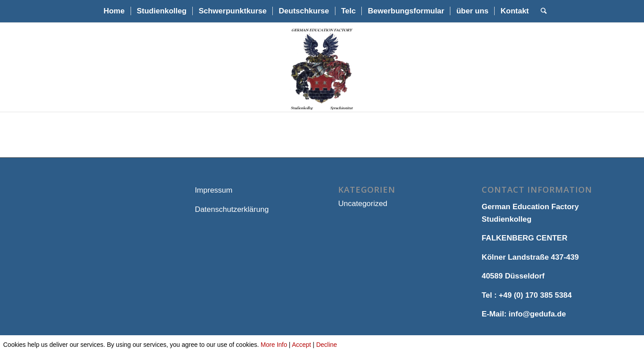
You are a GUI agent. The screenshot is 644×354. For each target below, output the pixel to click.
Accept (302, 345)
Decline (327, 345)
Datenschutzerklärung (232, 209)
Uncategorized (363, 204)
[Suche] (541, 11)
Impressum (214, 190)
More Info (274, 345)
